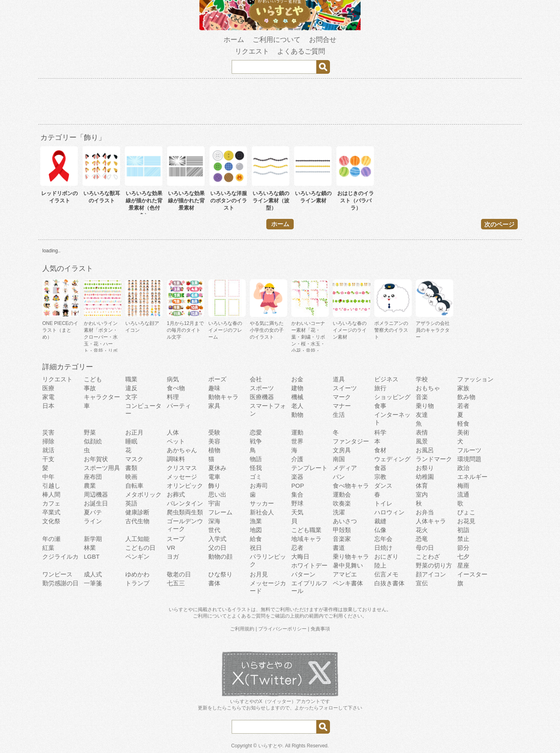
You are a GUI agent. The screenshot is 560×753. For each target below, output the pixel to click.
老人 (297, 406)
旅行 (380, 388)
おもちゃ (428, 388)
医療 (48, 388)
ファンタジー (351, 441)
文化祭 (51, 521)
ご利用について (277, 40)
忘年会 (383, 539)
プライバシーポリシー (282, 629)
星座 (463, 565)
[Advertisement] (280, 103)
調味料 (176, 459)
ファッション (475, 379)
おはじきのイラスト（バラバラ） (356, 201)
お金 (297, 379)
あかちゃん (182, 450)
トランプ (137, 583)
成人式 (93, 574)
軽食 (463, 423)
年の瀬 (51, 539)
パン (339, 477)
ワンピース (57, 574)
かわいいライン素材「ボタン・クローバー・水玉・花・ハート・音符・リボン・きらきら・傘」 (101, 344)
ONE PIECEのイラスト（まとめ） (60, 330)
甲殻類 (342, 530)
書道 (339, 548)
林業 (90, 548)
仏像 (380, 530)
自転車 (134, 486)
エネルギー (472, 477)
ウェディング (392, 459)
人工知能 (137, 539)
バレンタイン (185, 503)
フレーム (220, 512)
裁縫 (380, 521)
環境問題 (469, 459)
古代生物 (137, 521)
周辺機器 (96, 494)
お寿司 (259, 486)
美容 (214, 441)
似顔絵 (93, 441)
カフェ (51, 503)
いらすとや (270, 746)
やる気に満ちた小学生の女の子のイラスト (267, 330)
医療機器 (262, 397)
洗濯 (339, 512)
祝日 (256, 548)
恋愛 (256, 432)
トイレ (383, 503)
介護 (297, 459)
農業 (90, 486)
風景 (422, 441)
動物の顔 (220, 556)
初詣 (463, 530)
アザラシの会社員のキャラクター (433, 330)
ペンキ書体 (348, 583)
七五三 (176, 583)
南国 (339, 459)
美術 (463, 432)
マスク (134, 459)
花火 (422, 530)
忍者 (297, 548)
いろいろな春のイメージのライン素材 (350, 330)
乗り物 (425, 406)
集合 (297, 494)
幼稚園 (425, 477)
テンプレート (309, 468)
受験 (214, 432)
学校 (422, 379)
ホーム (234, 40)
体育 (422, 486)
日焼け (383, 548)
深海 (214, 521)
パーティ (179, 406)
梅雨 (463, 486)
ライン (93, 521)
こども (93, 379)
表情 (422, 432)
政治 (463, 468)
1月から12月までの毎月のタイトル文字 (185, 330)
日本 (48, 406)
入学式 (217, 539)
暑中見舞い (348, 565)
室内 (422, 494)
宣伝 (422, 583)
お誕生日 (96, 503)
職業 (131, 379)
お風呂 (425, 450)
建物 (297, 388)
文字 (131, 397)
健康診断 (137, 512)
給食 (256, 539)
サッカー (262, 503)
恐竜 (422, 539)
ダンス (383, 486)
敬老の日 (179, 574)
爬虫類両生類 (185, 512)
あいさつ (345, 521)
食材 (380, 450)
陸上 (380, 565)
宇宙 (214, 503)
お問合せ (323, 40)
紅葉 (48, 548)
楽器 (297, 477)
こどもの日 (140, 548)
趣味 (214, 388)
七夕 (463, 556)
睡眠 (131, 441)
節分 (463, 548)
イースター (472, 574)
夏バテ (93, 512)
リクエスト (252, 51)
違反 (131, 388)
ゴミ (256, 477)
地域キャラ (306, 539)
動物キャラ (223, 397)
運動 (297, 432)
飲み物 (466, 397)
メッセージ (182, 477)
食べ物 (176, 388)
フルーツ (469, 450)
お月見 (259, 574)
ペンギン (137, 556)
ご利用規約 (242, 629)
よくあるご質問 (301, 51)
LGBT (92, 556)
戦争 (256, 441)
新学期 (93, 539)
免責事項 (320, 629)
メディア (345, 468)
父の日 (217, 548)
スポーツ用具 (102, 468)
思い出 (217, 494)
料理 (173, 397)
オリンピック (185, 486)
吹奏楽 (342, 503)
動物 (297, 415)
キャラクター (102, 397)
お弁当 (425, 512)
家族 (463, 388)
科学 (380, 432)
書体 (214, 583)
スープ (176, 539)
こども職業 (306, 530)
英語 (131, 503)
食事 (380, 406)
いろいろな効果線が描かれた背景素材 (186, 201)
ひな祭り (220, 574)
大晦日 (300, 556)
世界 (297, 441)
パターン (303, 574)
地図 (256, 530)
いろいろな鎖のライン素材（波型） (271, 201)
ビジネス (386, 379)
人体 (173, 432)
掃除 (48, 441)
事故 (90, 388)
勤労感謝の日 (60, 583)
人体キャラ (431, 521)
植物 (214, 450)
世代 (214, 530)
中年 (48, 477)
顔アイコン (431, 574)
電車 (214, 477)
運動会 (342, 494)
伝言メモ (386, 574)
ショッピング (392, 397)
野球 (297, 503)
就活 (48, 450)
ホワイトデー (309, 565)
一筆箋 (93, 583)
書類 (131, 468)
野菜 (90, 432)
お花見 (466, 521)
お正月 (134, 432)
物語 (256, 459)
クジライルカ (60, 556)
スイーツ (345, 388)
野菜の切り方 (434, 565)
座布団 (93, 477)
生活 (339, 415)
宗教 (380, 477)
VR (171, 548)
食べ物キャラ (351, 486)
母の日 (425, 548)
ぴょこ (466, 512)
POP (298, 486)
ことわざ (428, 556)
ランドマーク (434, 459)
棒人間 (51, 494)
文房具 (342, 450)
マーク (342, 397)
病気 (173, 379)
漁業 (256, 521)
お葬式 (176, 494)
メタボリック (143, 494)
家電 (48, 397)
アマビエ (345, 574)
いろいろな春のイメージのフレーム (225, 330)
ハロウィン (389, 512)
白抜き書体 (389, 583)
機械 (297, 397)
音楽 (422, 397)
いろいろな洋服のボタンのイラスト (229, 201)
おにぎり (386, 556)
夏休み (217, 468)
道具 (339, 379)
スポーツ (262, 388)
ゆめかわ (137, 574)
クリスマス (182, 468)
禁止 (463, 539)
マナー (342, 406)
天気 (297, 512)
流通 (463, 494)
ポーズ (217, 379)
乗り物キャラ (351, 556)
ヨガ (173, 556)
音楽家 (342, 539)
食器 (380, 468)
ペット (176, 441)
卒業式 (51, 512)
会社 (256, 379)
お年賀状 (96, 459)
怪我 (256, 468)
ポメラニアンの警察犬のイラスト (391, 330)
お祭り (425, 468)
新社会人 (262, 512)
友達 (422, 415)
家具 (214, 406)
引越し (51, 486)
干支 (48, 459)
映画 (131, 477)
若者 (463, 406)
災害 (48, 432)
